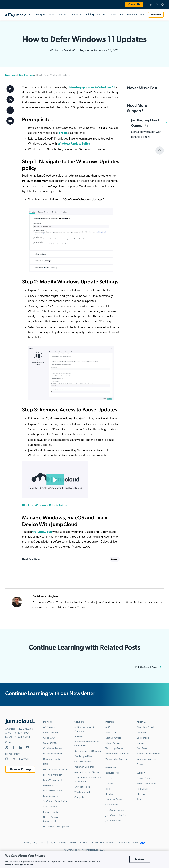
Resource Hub (112, 773)
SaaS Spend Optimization (55, 802)
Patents (84, 843)
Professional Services (147, 784)
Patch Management (52, 780)
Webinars (110, 784)
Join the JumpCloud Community (145, 123)
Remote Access (51, 786)
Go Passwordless (83, 762)
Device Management (53, 754)
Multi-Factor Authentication (56, 770)
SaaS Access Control (53, 791)
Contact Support (144, 778)
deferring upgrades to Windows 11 (91, 88)
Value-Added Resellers (116, 759)
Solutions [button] (61, 15)
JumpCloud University (116, 815)
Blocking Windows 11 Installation (45, 506)
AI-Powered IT (81, 737)
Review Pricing (20, 769)
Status (140, 800)
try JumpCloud (42, 532)
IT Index (109, 794)
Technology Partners (115, 749)
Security (63, 843)
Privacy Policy (31, 843)
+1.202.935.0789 (24, 729)
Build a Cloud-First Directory (88, 751)
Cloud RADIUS (50, 743)
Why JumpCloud (45, 15)
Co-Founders (143, 738)
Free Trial (156, 15)
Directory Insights (51, 759)
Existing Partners (113, 738)
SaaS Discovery (51, 796)
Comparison (80, 798)
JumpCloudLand (113, 821)
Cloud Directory (51, 733)
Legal (52, 843)
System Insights (51, 812)
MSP (108, 727)
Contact (140, 764)
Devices (115, 559)
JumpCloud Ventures (146, 759)
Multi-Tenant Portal (114, 733)
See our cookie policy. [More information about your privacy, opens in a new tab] (23, 865)
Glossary (141, 794)
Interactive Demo (136, 15)
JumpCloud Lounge (115, 810)
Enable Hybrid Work (84, 756)
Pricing (90, 15)
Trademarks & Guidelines (103, 843)
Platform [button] (76, 15)
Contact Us (134, 5)
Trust (43, 843)
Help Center (142, 789)
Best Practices (26, 75)
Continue (140, 859)
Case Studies (112, 805)
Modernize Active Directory (87, 772)
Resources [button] (116, 15)
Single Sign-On (50, 807)
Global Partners (113, 743)
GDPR (73, 843)
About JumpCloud (145, 727)
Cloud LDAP (49, 738)
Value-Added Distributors (118, 754)
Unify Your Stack (82, 787)
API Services (49, 727)
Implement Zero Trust (84, 767)
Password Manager (52, 775)
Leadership (142, 733)
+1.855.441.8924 (21, 733)
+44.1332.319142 (21, 737)
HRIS (45, 764)
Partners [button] (101, 15)
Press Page (142, 749)
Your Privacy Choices (132, 843)
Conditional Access (52, 749)
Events (109, 778)
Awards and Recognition (148, 754)
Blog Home (11, 75)
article (63, 133)
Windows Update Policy (74, 144)
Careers (140, 743)
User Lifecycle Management (56, 827)
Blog (108, 789)
